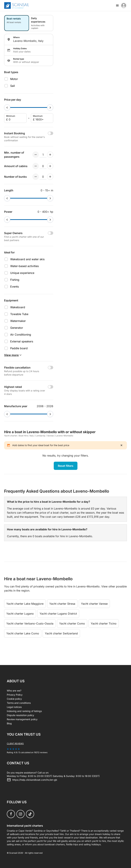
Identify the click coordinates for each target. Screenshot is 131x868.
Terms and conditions (19, 703)
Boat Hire (23, 436)
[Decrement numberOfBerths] (36, 177)
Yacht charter (11, 436)
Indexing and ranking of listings (24, 711)
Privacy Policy (15, 695)
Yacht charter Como (72, 623)
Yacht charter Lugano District (58, 614)
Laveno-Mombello (64, 436)
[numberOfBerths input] (43, 177)
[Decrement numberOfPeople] (36, 155)
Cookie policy (14, 699)
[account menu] (124, 5)
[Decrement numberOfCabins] (36, 166)
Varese (50, 436)
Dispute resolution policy (20, 715)
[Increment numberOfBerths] (50, 177)
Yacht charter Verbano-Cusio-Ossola (30, 623)
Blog (9, 723)
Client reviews (15, 744)
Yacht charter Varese (94, 604)
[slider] (7, 107)
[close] (121, 445)
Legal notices (14, 707)
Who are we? (14, 691)
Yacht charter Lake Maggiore (25, 604)
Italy (32, 436)
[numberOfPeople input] (43, 155)
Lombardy (40, 436)
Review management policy (22, 719)
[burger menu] (117, 5)
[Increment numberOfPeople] (50, 155)
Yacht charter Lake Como (23, 633)
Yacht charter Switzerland (61, 633)
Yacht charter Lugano (20, 614)
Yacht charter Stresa (62, 604)
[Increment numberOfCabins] (50, 166)
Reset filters (66, 466)
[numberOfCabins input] (43, 166)
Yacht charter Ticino (104, 623)
